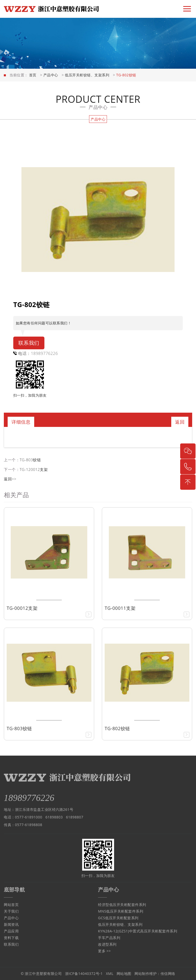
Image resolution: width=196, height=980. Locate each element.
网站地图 (124, 974)
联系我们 (29, 343)
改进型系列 (107, 944)
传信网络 (168, 974)
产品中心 (51, 75)
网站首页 (11, 905)
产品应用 (11, 931)
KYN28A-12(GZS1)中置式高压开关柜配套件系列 (138, 931)
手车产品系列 (109, 938)
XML (110, 974)
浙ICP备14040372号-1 (84, 974)
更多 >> (104, 951)
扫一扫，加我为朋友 (30, 395)
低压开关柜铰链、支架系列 (87, 75)
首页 (33, 75)
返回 (180, 422)
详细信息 (21, 422)
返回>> (10, 479)
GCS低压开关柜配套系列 (118, 918)
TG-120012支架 (34, 469)
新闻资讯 (11, 924)
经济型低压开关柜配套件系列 (122, 905)
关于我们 (11, 911)
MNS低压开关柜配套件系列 (121, 911)
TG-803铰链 (30, 460)
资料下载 (11, 938)
